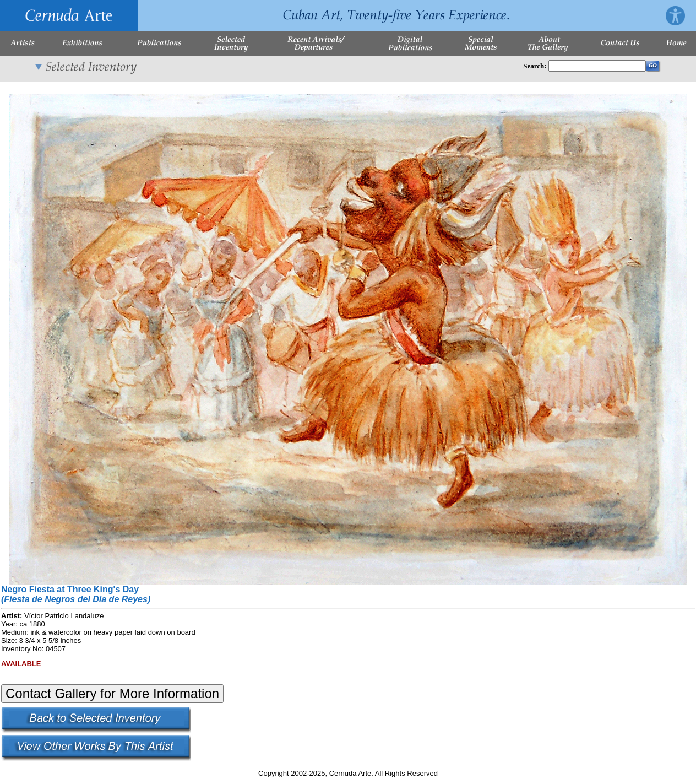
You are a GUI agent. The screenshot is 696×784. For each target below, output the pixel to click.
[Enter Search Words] (597, 66)
